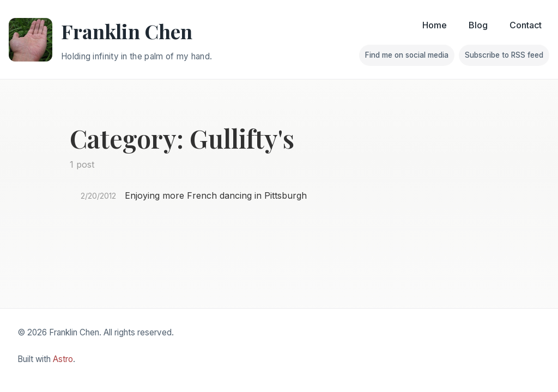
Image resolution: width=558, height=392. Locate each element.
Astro (63, 359)
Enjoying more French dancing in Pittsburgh (216, 195)
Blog (478, 25)
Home (435, 25)
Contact (526, 25)
